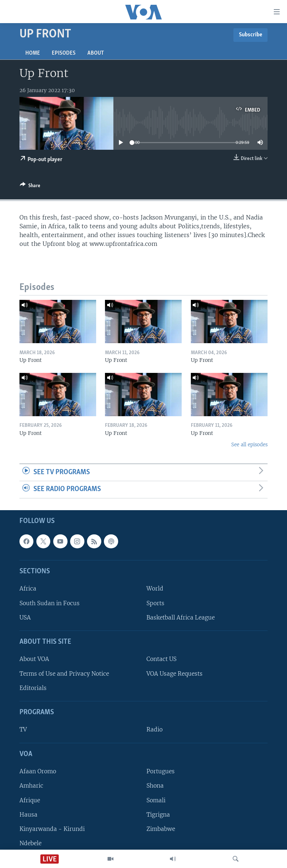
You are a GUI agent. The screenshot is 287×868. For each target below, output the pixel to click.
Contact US (161, 659)
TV (23, 729)
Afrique (30, 800)
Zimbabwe (161, 829)
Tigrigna (158, 815)
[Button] (30, 187)
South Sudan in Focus (50, 603)
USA (25, 618)
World (155, 589)
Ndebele (30, 843)
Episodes (64, 53)
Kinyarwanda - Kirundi (52, 829)
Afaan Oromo (38, 771)
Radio (155, 729)
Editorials (33, 688)
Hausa (28, 815)
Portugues (161, 771)
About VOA (34, 659)
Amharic (31, 786)
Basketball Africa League (181, 618)
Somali (156, 800)
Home (33, 53)
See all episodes (249, 445)
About (96, 53)
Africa (28, 589)
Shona (155, 786)
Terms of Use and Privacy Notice (64, 674)
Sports (155, 603)
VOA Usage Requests (175, 674)
